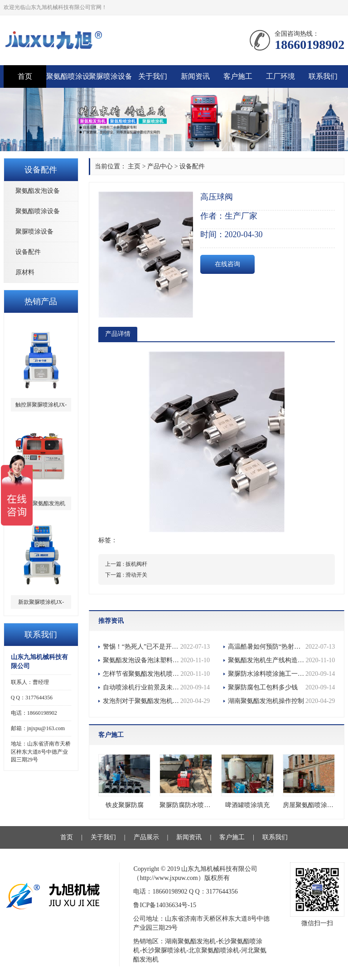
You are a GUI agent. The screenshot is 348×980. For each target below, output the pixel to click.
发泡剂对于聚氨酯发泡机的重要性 (156, 701)
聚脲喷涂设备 (110, 76)
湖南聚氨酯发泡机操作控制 (281, 701)
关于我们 (153, 76)
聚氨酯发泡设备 (38, 191)
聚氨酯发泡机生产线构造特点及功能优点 (281, 660)
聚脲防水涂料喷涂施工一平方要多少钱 (281, 674)
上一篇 (126, 564)
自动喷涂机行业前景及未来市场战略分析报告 (156, 688)
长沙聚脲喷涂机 (164, 950)
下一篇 (126, 575)
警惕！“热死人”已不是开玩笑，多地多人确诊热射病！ (156, 647)
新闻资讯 (195, 76)
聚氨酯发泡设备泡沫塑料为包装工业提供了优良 (156, 660)
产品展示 (146, 837)
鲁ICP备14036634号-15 (164, 905)
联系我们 (323, 76)
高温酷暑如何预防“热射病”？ (281, 647)
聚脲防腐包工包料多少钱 (281, 688)
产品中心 (160, 166)
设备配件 (28, 252)
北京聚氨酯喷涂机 (214, 950)
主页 (134, 166)
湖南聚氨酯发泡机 (190, 941)
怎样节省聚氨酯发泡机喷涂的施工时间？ (156, 674)
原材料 (25, 272)
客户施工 (238, 76)
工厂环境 (280, 76)
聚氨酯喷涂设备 (68, 76)
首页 (25, 76)
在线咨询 (227, 264)
